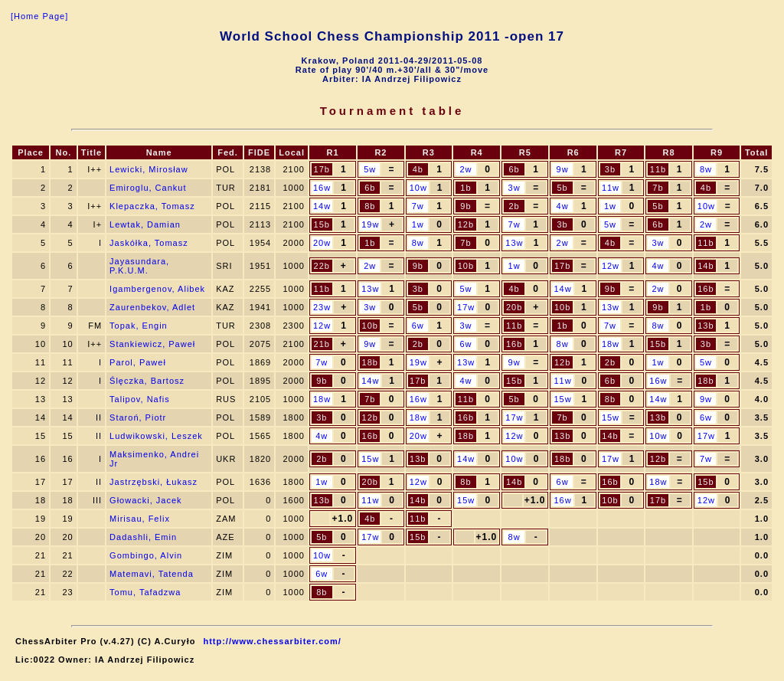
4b (418, 169)
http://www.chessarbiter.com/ (272, 641)
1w (610, 206)
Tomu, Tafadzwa (145, 592)
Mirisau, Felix (140, 519)
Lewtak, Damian (145, 224)
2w (465, 169)
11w (611, 188)
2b (514, 206)
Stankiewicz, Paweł (152, 344)
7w (418, 206)
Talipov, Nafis (140, 399)
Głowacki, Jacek (145, 500)
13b (706, 326)
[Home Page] (39, 16)
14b (706, 266)
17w (466, 307)
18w (611, 344)
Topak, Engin (139, 326)
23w (322, 307)
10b (466, 266)
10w (418, 188)
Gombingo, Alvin (146, 555)
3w (514, 188)
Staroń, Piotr (138, 417)
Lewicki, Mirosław (149, 169)
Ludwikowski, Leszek (156, 436)
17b (322, 169)
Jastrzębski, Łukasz (154, 482)
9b (465, 206)
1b (465, 188)
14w (322, 206)
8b (370, 206)
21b (322, 344)
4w (563, 206)
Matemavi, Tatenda (152, 574)
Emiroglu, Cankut (148, 188)
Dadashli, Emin (143, 537)
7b (658, 188)
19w (370, 224)
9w (563, 169)
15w (562, 399)
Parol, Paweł (138, 362)
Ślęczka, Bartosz (147, 381)
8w (706, 169)
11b (658, 169)
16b (706, 289)
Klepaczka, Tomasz (152, 206)
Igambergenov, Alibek (157, 289)
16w (322, 188)
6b (514, 169)
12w (611, 266)
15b (322, 224)
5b (562, 188)
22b (322, 266)
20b (514, 307)
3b (610, 169)
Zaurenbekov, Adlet (152, 307)
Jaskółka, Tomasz (149, 243)
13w (514, 243)
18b (370, 362)
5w (370, 169)
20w (322, 243)
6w (418, 326)
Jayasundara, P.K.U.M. (139, 266)
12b (466, 224)
